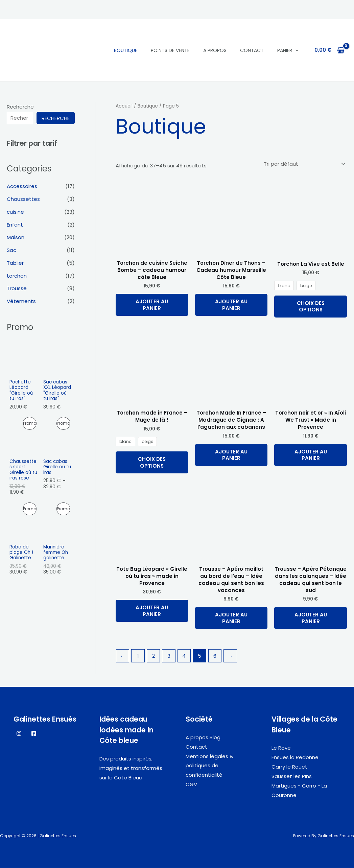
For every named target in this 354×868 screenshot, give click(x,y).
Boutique (126, 50)
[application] (295, 50)
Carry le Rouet (289, 767)
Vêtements (21, 301)
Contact (252, 50)
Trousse (17, 288)
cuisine (15, 212)
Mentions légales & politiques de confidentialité (209, 766)
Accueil (124, 106)
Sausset (282, 776)
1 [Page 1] (138, 656)
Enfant (15, 225)
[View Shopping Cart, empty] (329, 50)
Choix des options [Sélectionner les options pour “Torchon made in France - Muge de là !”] (152, 462)
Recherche (20, 107)
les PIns (302, 776)
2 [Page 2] (154, 656)
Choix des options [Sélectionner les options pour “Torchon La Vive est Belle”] (311, 307)
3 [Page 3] (169, 656)
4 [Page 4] (184, 656)
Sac (11, 250)
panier (288, 50)
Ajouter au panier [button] (152, 305)
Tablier (15, 263)
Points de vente (170, 50)
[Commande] (304, 164)
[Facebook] (34, 733)
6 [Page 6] (215, 656)
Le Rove (281, 748)
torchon (17, 276)
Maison (16, 237)
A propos (215, 50)
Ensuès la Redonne (295, 758)
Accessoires (22, 186)
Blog (215, 737)
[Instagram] (19, 733)
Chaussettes (23, 199)
